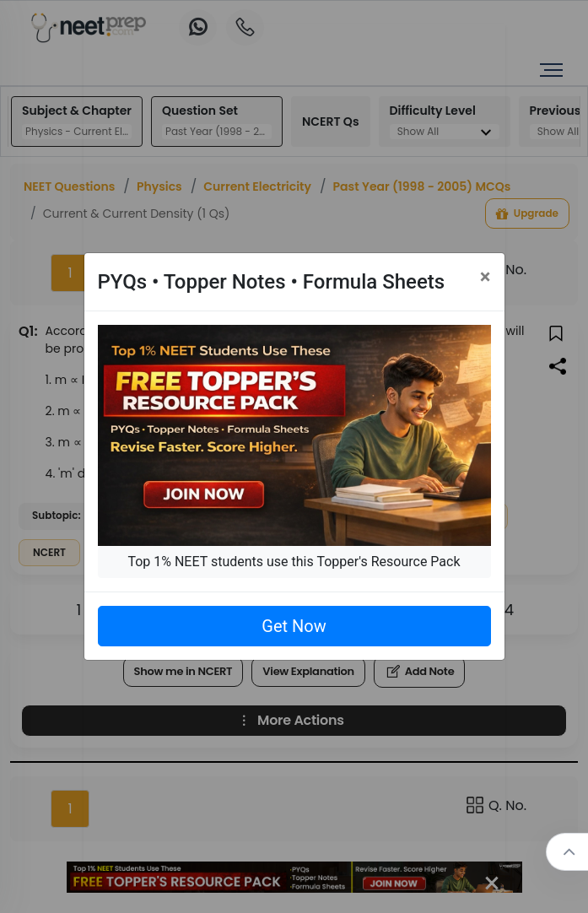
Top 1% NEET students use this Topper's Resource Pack (294, 562)
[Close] (486, 277)
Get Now (294, 626)
